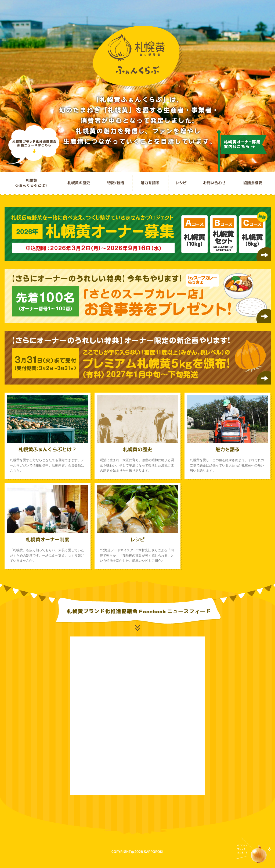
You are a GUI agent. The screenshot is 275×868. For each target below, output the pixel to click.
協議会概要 (253, 183)
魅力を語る (150, 183)
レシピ (181, 183)
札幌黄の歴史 (79, 183)
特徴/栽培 (116, 183)
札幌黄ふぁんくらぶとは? (31, 183)
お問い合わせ (214, 183)
